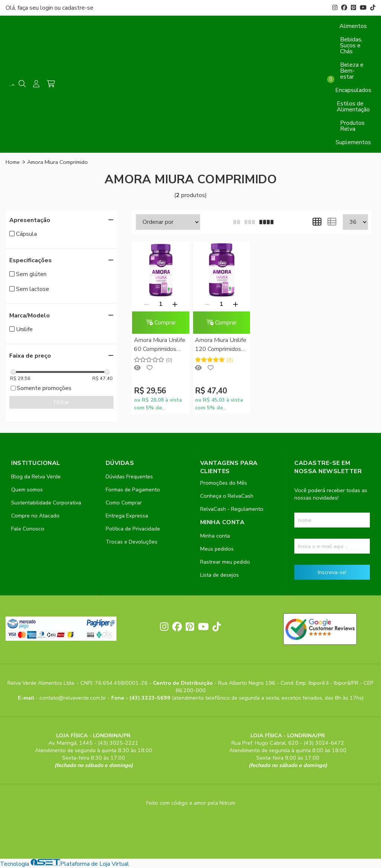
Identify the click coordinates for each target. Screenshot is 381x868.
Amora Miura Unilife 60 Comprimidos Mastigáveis (160, 345)
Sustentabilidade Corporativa (46, 503)
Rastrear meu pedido (225, 562)
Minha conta (215, 536)
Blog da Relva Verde (36, 476)
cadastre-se (78, 8)
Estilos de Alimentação (353, 107)
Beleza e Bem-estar (352, 71)
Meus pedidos (217, 549)
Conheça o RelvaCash (227, 496)
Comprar (161, 323)
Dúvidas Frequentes (129, 476)
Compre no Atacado (35, 516)
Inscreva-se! (332, 572)
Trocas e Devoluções (132, 542)
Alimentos (353, 26)
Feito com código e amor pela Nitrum (191, 803)
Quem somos (27, 490)
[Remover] (147, 304)
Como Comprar (124, 503)
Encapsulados (353, 90)
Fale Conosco (28, 529)
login (47, 8)
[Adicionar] (175, 304)
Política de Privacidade (133, 529)
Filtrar (61, 402)
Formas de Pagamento (133, 490)
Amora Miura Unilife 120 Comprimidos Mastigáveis (221, 345)
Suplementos (353, 142)
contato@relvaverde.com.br (73, 698)
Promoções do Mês (224, 483)
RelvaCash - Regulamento (232, 509)
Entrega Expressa (127, 516)
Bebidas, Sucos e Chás (351, 45)
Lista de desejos (220, 575)
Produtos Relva (352, 126)
